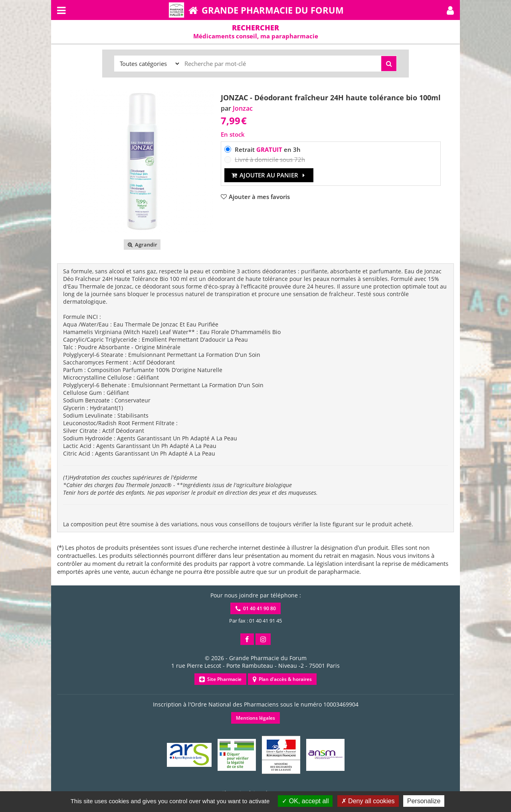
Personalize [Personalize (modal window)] (424, 801)
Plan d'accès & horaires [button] (282, 679)
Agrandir (142, 245)
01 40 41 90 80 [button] (256, 608)
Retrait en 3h (268, 149)
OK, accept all (305, 801)
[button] (450, 10)
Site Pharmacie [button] (220, 679)
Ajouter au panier (269, 175)
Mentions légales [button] (255, 718)
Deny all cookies (368, 801)
